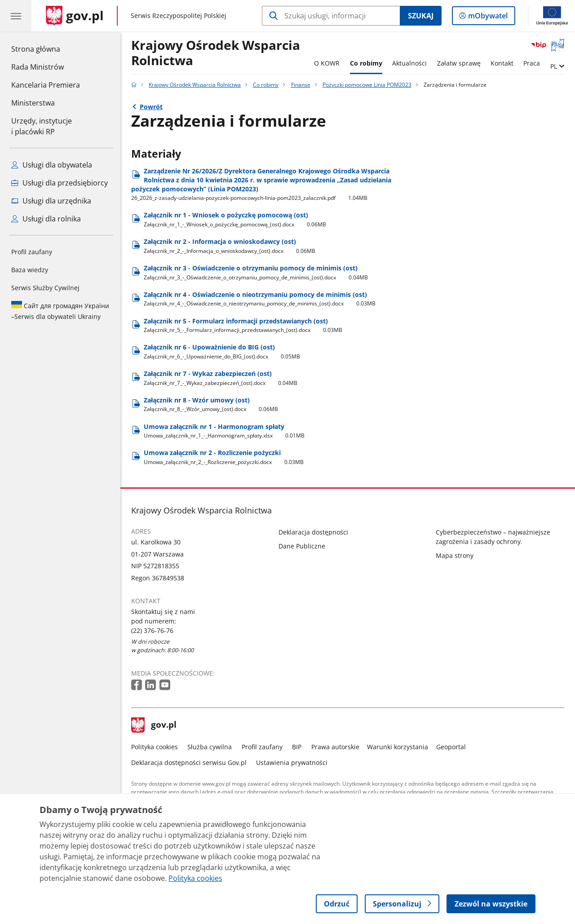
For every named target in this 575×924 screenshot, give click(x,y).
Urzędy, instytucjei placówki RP (42, 126)
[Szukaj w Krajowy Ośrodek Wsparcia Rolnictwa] (331, 16)
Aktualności (409, 63)
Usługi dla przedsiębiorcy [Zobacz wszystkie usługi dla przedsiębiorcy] (60, 183)
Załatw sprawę (459, 63)
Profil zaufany (32, 252)
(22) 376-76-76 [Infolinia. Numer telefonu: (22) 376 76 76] (152, 630)
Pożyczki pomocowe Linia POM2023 (367, 85)
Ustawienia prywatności (292, 763)
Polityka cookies (155, 747)
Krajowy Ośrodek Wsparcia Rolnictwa (216, 53)
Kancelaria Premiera (46, 85)
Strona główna (46, 49)
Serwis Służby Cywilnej (45, 288)
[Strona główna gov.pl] (75, 16)
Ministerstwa (33, 103)
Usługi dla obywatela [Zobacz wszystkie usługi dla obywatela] (52, 165)
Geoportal (451, 747)
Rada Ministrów (38, 67)
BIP (297, 747)
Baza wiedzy (30, 270)
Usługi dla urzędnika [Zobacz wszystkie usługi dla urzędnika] (51, 201)
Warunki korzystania (398, 747)
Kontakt (502, 63)
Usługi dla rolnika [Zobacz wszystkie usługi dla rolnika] (46, 219)
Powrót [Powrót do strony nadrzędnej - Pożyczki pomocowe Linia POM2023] (151, 107)
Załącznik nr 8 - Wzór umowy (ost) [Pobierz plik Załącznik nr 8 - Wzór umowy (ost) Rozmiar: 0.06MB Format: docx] (211, 405)
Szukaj (421, 16)
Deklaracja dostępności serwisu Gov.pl (189, 763)
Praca (532, 63)
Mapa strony (455, 555)
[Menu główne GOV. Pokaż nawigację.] (16, 16)
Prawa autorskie (335, 747)
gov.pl (154, 725)
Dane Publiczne (302, 546)
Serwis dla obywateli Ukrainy (60, 311)
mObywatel (487, 18)
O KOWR (327, 63)
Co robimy (366, 63)
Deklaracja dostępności (313, 532)
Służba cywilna (210, 747)
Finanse (301, 85)
